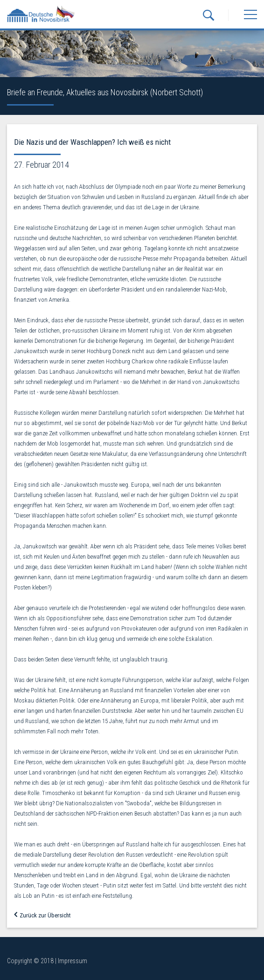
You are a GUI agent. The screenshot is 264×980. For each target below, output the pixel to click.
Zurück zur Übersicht (42, 915)
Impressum (73, 961)
